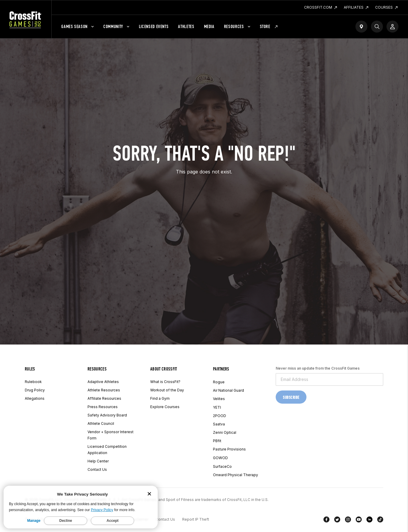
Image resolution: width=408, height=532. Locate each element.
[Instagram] (348, 521)
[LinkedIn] (369, 521)
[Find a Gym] (361, 27)
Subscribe (291, 398)
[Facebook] (326, 521)
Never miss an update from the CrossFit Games (318, 368)
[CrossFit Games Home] (26, 19)
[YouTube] (359, 521)
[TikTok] (380, 521)
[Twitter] (337, 521)
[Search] (377, 27)
